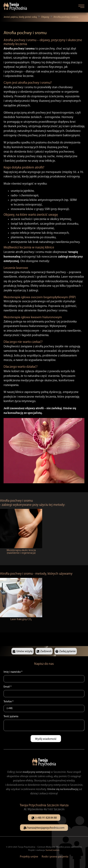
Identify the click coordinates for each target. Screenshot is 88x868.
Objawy (45, 17)
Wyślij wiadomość (46, 739)
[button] (81, 6)
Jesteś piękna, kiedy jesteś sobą (20, 17)
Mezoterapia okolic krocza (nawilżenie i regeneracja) (21, 552)
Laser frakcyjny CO (21, 619)
